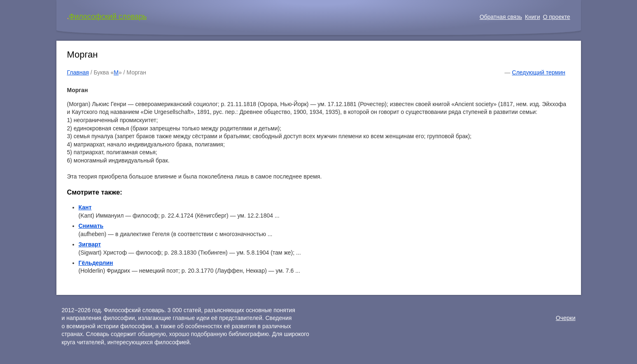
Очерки (566, 318)
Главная (78, 72)
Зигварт (90, 244)
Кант (85, 207)
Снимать (91, 226)
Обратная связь (501, 17)
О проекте (556, 17)
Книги (533, 17)
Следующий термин (538, 72)
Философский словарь (108, 16)
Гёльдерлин (96, 263)
